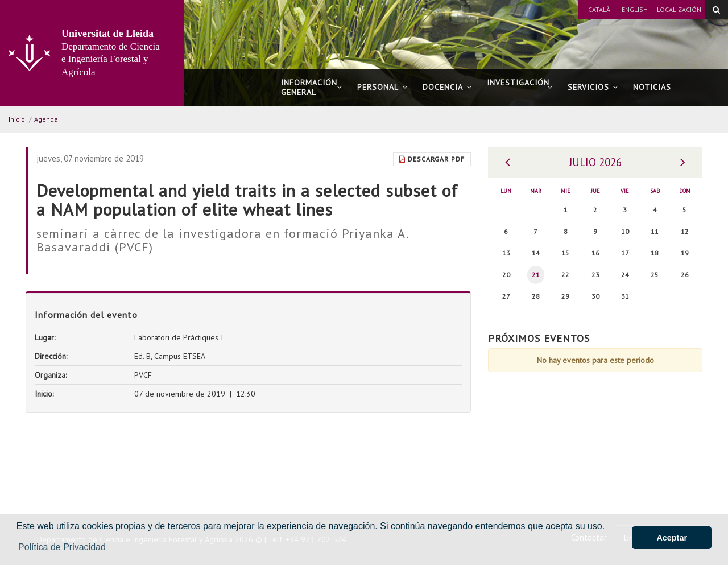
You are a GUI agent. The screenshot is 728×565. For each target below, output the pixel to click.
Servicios (593, 87)
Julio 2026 (595, 162)
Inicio (17, 119)
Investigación (520, 87)
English (635, 9)
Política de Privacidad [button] (62, 547)
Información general (312, 87)
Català (599, 9)
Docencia (447, 87)
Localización (679, 9)
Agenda (46, 119)
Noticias (652, 87)
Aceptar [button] (672, 538)
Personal (382, 87)
